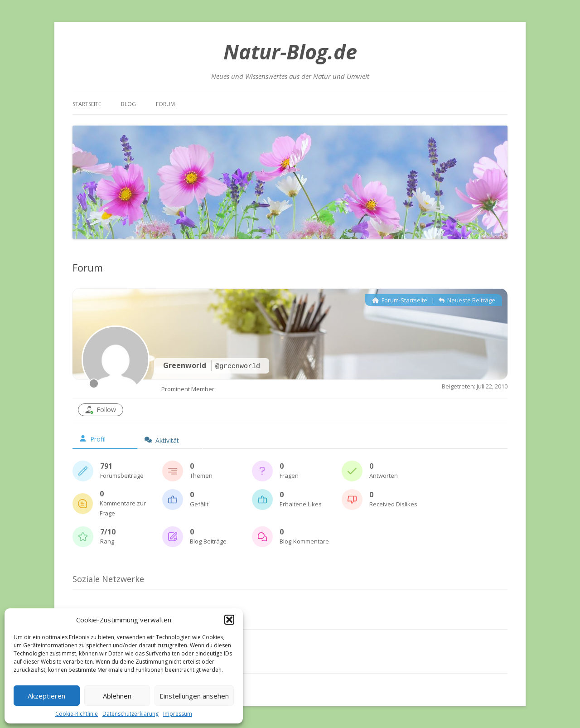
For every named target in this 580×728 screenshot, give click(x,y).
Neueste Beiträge (467, 300)
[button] (229, 620)
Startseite (87, 104)
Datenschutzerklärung (130, 714)
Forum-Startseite (400, 300)
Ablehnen (117, 696)
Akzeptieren (46, 696)
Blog (128, 104)
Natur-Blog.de (290, 51)
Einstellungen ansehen (194, 696)
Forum (165, 104)
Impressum (178, 714)
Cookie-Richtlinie (77, 714)
